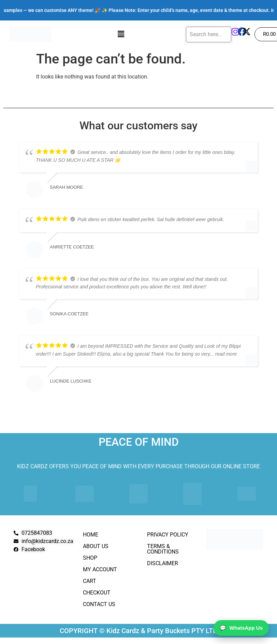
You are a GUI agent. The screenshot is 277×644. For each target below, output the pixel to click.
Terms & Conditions (163, 549)
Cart (90, 581)
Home (91, 535)
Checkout (97, 593)
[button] (121, 34)
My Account (100, 569)
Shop (90, 558)
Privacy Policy (168, 535)
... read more (223, 354)
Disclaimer (163, 563)
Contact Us (99, 604)
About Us (96, 546)
